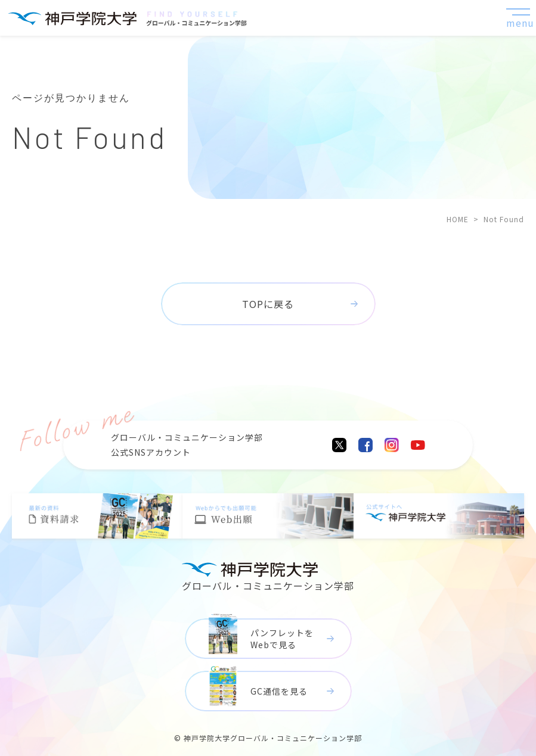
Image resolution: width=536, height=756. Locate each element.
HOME (458, 219)
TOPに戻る (268, 304)
